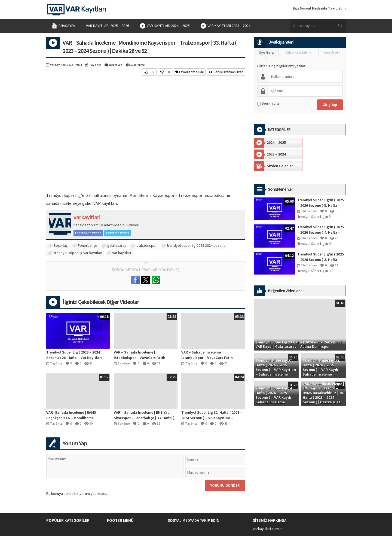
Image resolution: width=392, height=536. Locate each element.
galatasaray (117, 246)
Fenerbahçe (88, 246)
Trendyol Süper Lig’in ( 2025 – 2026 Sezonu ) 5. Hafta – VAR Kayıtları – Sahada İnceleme (321, 191)
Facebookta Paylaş (88, 233)
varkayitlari (87, 217)
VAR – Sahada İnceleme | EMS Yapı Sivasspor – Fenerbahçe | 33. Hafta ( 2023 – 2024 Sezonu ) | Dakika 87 (144, 415)
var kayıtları (122, 253)
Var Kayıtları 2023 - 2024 (66, 65)
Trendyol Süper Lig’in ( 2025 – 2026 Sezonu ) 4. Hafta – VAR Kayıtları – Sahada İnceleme (321, 218)
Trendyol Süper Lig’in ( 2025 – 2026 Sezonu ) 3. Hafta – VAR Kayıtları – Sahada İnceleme (321, 245)
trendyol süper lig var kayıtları (78, 253)
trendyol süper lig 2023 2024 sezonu (196, 246)
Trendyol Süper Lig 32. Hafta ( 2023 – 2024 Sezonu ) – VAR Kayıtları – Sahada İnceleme (212, 415)
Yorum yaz (116, 65)
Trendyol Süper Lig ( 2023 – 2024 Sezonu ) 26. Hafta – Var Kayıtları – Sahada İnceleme (76, 355)
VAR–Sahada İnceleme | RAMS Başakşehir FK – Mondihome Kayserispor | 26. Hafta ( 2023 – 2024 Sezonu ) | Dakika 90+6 (76, 415)
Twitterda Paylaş (117, 233)
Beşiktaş (61, 246)
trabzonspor (147, 246)
